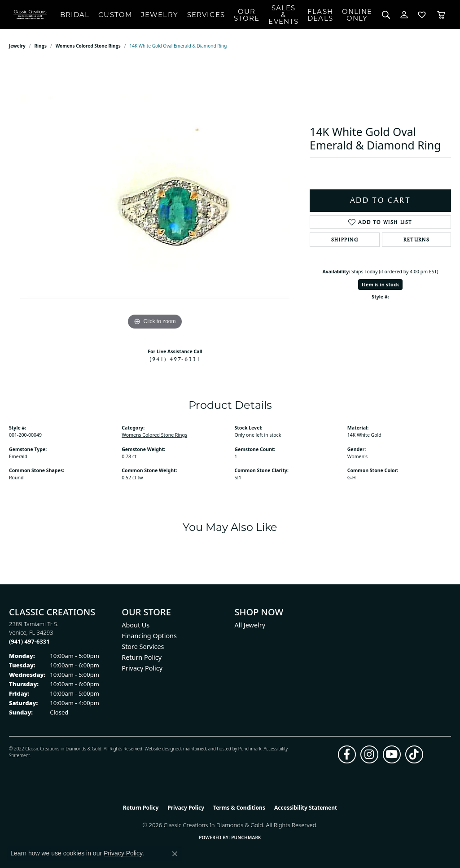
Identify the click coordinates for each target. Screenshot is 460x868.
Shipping (345, 240)
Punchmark (250, 749)
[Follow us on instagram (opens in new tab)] (369, 754)
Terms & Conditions (239, 808)
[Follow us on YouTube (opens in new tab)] (392, 754)
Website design (160, 749)
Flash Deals (320, 15)
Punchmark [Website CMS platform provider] (246, 837)
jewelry (17, 46)
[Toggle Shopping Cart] (441, 15)
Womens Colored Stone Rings (88, 46)
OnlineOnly (357, 15)
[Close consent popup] (175, 854)
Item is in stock (381, 284)
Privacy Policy (142, 668)
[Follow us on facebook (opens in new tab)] (347, 754)
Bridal (75, 15)
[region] (155, 197)
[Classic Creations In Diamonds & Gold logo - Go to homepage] (30, 15)
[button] (386, 15)
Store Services (143, 647)
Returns (416, 240)
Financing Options (149, 636)
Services (206, 15)
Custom (115, 15)
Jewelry (160, 15)
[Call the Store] (29, 641)
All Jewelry (250, 625)
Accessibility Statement (306, 808)
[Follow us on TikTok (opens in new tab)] (414, 754)
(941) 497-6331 (175, 359)
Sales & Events (283, 15)
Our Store (247, 15)
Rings (41, 46)
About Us (136, 625)
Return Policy (142, 657)
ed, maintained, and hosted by (207, 749)
